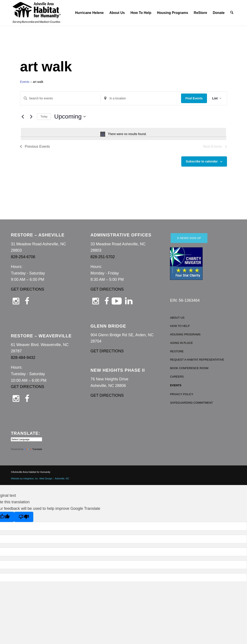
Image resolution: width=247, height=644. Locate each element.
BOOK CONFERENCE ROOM (189, 368)
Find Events (194, 98)
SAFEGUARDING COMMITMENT (191, 403)
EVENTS (176, 385)
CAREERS (177, 377)
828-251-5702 (103, 257)
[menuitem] (90, 13)
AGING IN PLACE (181, 343)
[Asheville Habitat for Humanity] (37, 13)
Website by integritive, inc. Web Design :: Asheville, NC (40, 478)
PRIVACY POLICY (182, 394)
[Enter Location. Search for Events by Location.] (141, 98)
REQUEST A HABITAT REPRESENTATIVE (197, 360)
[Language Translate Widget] (26, 439)
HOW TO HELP (180, 326)
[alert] (123, 134)
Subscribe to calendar (202, 161)
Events (25, 82)
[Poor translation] (24, 517)
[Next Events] (31, 117)
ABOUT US (177, 318)
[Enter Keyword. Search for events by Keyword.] (60, 98)
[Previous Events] (23, 117)
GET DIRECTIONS (28, 289)
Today (44, 117)
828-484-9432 (23, 358)
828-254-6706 (23, 257)
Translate (33, 449)
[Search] (232, 13)
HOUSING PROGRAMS (185, 334)
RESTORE (177, 351)
